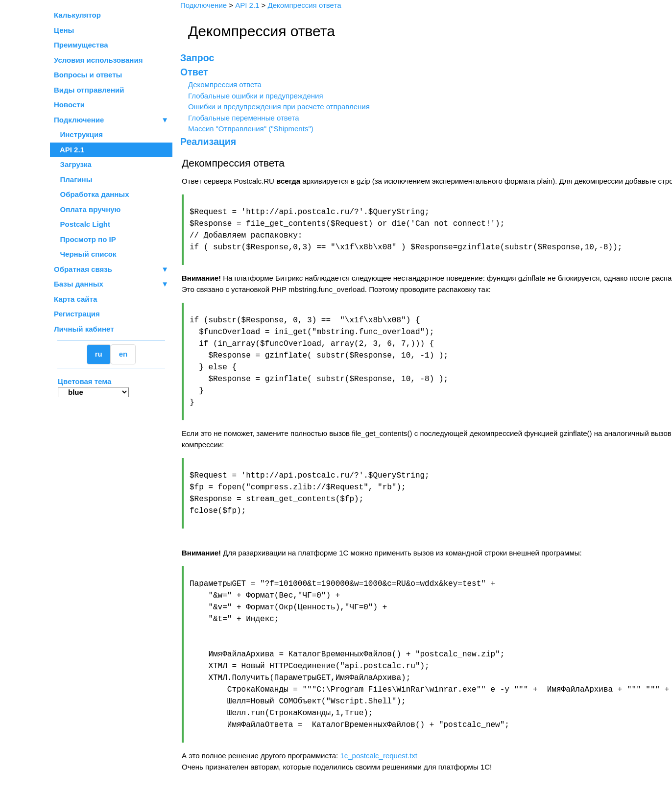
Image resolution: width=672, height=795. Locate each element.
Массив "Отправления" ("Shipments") (249, 129)
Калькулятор (77, 15)
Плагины (73, 180)
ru (99, 354)
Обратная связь (111, 270)
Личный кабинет (84, 329)
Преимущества (81, 45)
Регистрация (77, 314)
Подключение (111, 120)
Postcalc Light (82, 224)
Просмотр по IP (85, 239)
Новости (69, 105)
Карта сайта (75, 299)
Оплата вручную (87, 209)
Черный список (85, 254)
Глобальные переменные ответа (242, 118)
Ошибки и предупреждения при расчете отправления (277, 107)
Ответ (192, 72)
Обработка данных (92, 194)
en (123, 354)
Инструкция (78, 134)
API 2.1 (69, 150)
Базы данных (79, 284)
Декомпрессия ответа (223, 84)
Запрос (195, 58)
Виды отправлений (89, 90)
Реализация (206, 142)
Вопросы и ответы (88, 75)
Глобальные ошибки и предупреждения (254, 96)
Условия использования (98, 60)
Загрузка (73, 164)
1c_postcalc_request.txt (377, 756)
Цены (64, 30)
